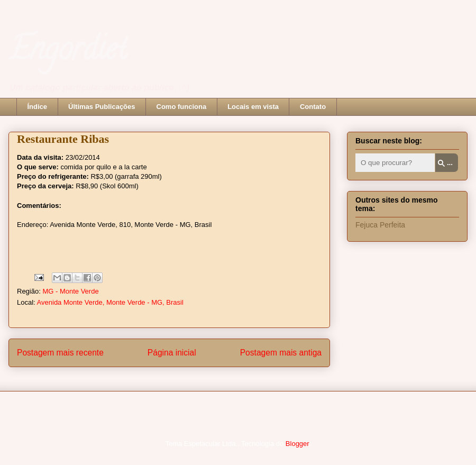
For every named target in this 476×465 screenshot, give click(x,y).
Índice (38, 107)
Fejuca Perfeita (380, 225)
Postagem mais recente (60, 353)
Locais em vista (253, 107)
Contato (313, 107)
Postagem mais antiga (281, 353)
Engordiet (67, 52)
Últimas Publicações (102, 107)
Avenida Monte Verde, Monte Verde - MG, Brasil (110, 302)
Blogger (297, 444)
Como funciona (182, 107)
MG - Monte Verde (70, 291)
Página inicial (172, 353)
